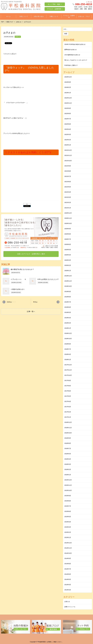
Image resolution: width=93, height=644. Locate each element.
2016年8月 (68, 443)
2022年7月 (68, 119)
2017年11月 (68, 370)
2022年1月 (68, 145)
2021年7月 (68, 176)
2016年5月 (68, 454)
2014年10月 (68, 553)
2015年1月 (68, 537)
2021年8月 (68, 171)
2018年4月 (68, 354)
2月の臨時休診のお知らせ (72, 55)
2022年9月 (68, 108)
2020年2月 (68, 265)
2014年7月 (68, 569)
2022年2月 (68, 140)
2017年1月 (68, 417)
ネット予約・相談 (54, 4)
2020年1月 (68, 271)
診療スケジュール (70, 607)
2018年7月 (68, 349)
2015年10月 (68, 490)
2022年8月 (68, 113)
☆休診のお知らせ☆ (18, 289)
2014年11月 (68, 548)
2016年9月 (68, 438)
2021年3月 (68, 197)
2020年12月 (68, 213)
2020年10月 (68, 223)
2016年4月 (68, 459)
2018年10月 (68, 339)
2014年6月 (68, 574)
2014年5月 (68, 579)
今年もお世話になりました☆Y (48, 279)
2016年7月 (68, 448)
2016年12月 (68, 422)
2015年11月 (68, 485)
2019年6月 (68, 307)
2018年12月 (68, 333)
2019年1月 (68, 328)
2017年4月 (68, 401)
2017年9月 (68, 380)
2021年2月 (68, 202)
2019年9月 (68, 292)
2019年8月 (68, 297)
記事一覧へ (31, 311)
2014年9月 (68, 558)
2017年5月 (68, 396)
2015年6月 (68, 511)
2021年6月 (68, 182)
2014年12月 (68, 543)
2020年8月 (68, 234)
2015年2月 (68, 532)
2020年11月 (68, 218)
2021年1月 (68, 208)
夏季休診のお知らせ (71, 50)
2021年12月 (68, 150)
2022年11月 (68, 103)
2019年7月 (68, 302)
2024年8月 (68, 82)
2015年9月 (68, 496)
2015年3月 (68, 527)
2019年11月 (68, 281)
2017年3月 (68, 407)
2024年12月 (68, 77)
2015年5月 (68, 517)
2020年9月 (68, 229)
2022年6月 (68, 124)
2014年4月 (68, 585)
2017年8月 (68, 386)
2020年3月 (68, 260)
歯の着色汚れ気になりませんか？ (22, 269)
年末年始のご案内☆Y (71, 65)
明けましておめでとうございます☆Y (76, 60)
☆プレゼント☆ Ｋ (18, 279)
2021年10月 (68, 161)
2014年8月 (68, 564)
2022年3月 (68, 134)
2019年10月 (68, 286)
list (27, 204)
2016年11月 (68, 428)
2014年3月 (68, 590)
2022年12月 (68, 98)
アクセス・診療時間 (54, 9)
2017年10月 (68, 375)
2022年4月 (68, 129)
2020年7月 (68, 239)
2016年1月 (68, 475)
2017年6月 (68, 391)
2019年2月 (68, 323)
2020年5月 (68, 250)
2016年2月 (68, 469)
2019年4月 (68, 318)
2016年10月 (68, 433)
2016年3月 (68, 464)
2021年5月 (68, 187)
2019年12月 (68, 276)
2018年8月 (68, 344)
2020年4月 (68, 255)
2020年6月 (68, 244)
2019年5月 (68, 312)
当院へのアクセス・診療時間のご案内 (31, 254)
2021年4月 (68, 192)
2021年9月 (68, 166)
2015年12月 (68, 480)
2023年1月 (68, 93)
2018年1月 (68, 360)
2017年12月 (68, 365)
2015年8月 (68, 501)
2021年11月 (68, 155)
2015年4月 (68, 522)
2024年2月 (68, 87)
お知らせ (18, 37)
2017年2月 (68, 412)
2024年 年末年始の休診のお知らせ (75, 44)
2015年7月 (68, 506)
